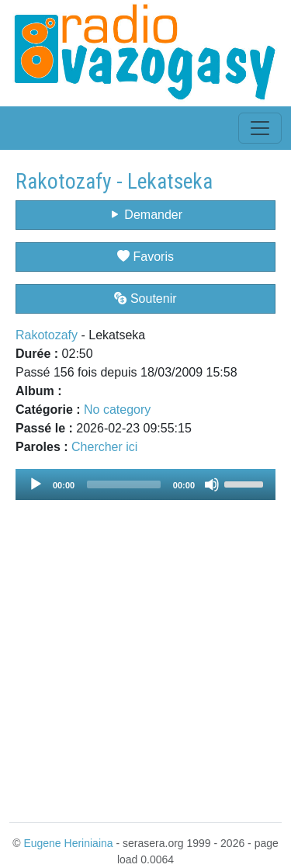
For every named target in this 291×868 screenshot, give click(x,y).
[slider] (124, 484)
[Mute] (212, 484)
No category (117, 410)
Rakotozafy (47, 335)
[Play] (36, 484)
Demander (145, 215)
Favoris (145, 257)
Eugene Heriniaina (68, 843)
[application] (145, 484)
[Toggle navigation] (260, 128)
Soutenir (145, 299)
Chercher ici (104, 447)
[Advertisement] (145, 652)
